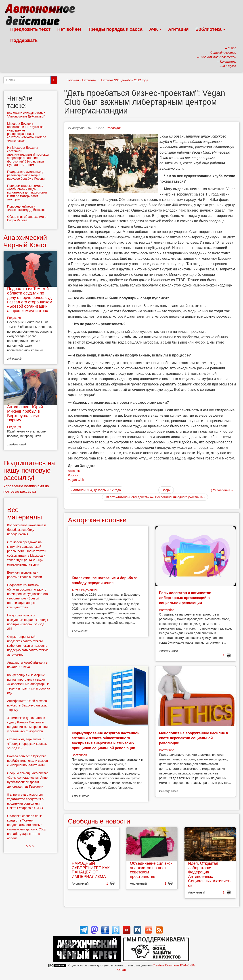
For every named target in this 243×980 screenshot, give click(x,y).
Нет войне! (69, 29)
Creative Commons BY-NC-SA (174, 965)
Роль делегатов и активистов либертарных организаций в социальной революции (185, 598)
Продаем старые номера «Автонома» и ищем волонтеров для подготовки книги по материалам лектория (27, 193)
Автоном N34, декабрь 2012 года (124, 80)
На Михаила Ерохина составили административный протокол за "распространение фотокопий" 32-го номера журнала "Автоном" (28, 156)
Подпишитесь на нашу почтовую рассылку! (29, 470)
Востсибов (167, 610)
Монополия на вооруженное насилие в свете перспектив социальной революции (194, 738)
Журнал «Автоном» (82, 80)
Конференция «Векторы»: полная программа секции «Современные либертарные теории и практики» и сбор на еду (29, 684)
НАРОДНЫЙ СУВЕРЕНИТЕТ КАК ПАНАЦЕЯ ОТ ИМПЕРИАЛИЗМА (91, 870)
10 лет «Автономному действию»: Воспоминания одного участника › (155, 497)
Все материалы (25, 513)
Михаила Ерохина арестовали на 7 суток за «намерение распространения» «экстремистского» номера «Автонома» (27, 132)
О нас (121, 970)
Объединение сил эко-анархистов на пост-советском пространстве (151, 870)
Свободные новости (99, 821)
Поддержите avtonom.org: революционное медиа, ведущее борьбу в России (26, 175)
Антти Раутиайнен (85, 590)
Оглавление (222, 490)
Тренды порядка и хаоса (115, 29)
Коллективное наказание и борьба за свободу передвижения (27, 530)
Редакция (114, 128)
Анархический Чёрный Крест (25, 241)
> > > (30, 846)
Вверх (166, 490)
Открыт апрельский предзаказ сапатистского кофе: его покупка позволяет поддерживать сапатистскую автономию (28, 646)
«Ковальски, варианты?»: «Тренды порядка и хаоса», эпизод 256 (27, 744)
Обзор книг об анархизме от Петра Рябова (27, 218)
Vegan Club (76, 480)
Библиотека (210, 29)
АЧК (155, 29)
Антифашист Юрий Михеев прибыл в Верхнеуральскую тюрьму (25, 413)
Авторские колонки (97, 520)
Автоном (74, 471)
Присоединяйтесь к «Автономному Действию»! (27, 208)
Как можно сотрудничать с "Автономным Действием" (26, 115)
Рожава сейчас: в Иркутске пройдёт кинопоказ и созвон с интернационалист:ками (27, 761)
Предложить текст (30, 29)
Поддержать (24, 40)
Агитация (178, 29)
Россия (73, 475)
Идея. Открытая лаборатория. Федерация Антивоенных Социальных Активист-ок (209, 874)
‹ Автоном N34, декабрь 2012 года (96, 490)
